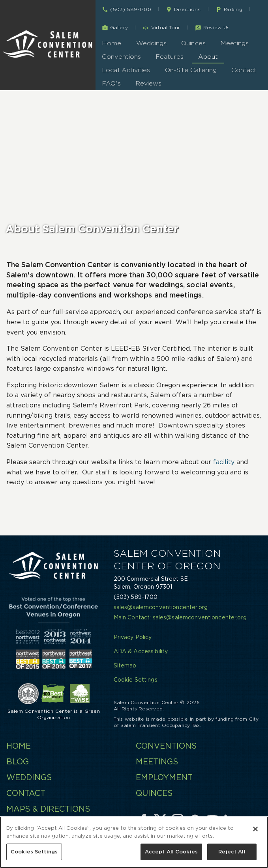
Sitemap (125, 665)
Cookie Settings (136, 680)
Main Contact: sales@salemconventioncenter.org (180, 617)
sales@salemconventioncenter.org (161, 607)
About (208, 57)
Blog (18, 762)
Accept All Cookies (171, 853)
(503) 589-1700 (136, 597)
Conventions (121, 57)
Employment (164, 777)
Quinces (193, 43)
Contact (244, 70)
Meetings (235, 43)
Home (112, 43)
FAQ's (111, 83)
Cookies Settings (34, 853)
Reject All (232, 853)
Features (170, 57)
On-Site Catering (191, 70)
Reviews (149, 83)
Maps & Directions (48, 809)
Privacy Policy (133, 637)
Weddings (152, 43)
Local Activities (126, 70)
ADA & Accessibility (141, 651)
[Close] (255, 830)
